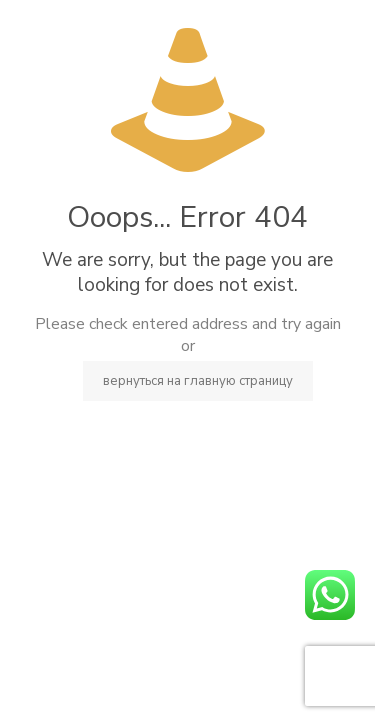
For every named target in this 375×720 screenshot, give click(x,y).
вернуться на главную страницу (198, 381)
